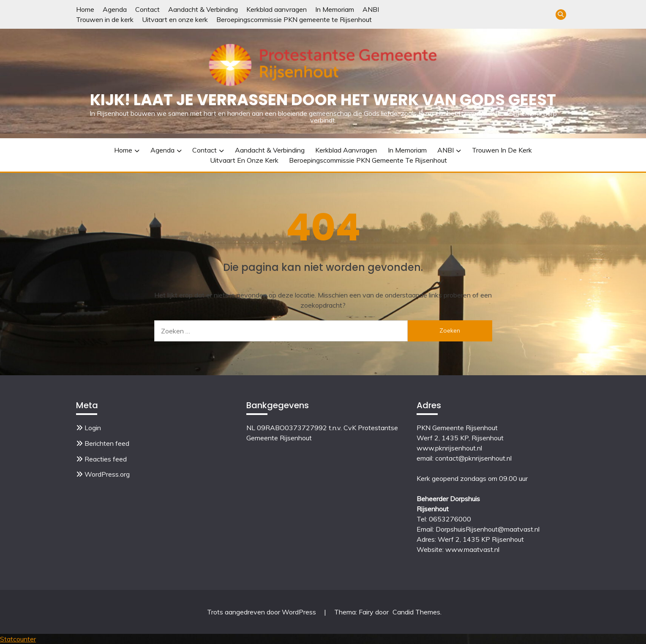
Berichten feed (107, 443)
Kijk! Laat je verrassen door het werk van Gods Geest (323, 100)
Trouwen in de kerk (105, 19)
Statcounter (18, 639)
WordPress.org (107, 474)
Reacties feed (106, 459)
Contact (147, 9)
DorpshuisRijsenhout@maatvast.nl (488, 529)
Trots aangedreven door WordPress (262, 612)
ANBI (371, 9)
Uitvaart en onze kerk (175, 19)
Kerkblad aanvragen (277, 9)
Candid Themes (416, 612)
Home (85, 9)
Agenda (115, 9)
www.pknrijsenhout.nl (449, 448)
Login (93, 428)
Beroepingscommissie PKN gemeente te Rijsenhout (294, 19)
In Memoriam (335, 9)
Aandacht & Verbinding (203, 9)
